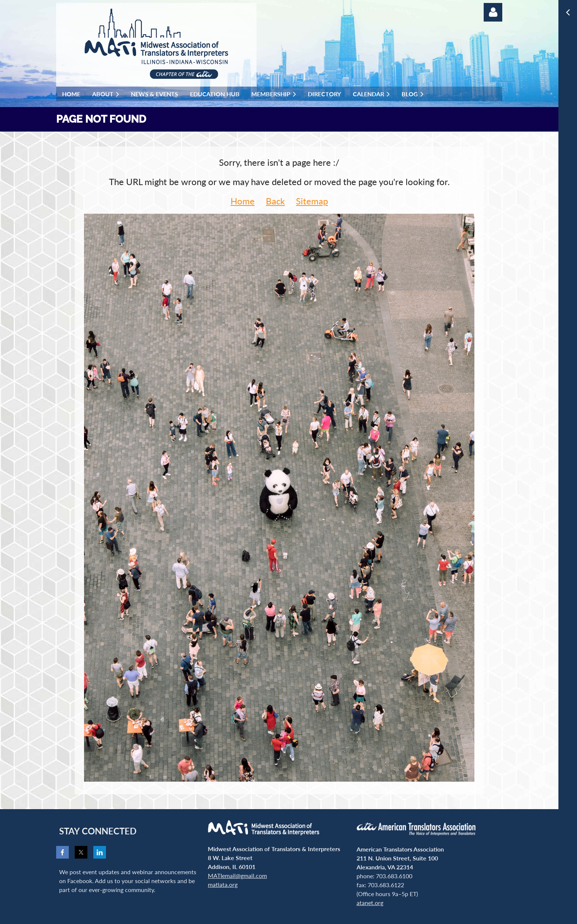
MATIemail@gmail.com (237, 875)
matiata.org (223, 884)
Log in (493, 12)
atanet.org (370, 903)
